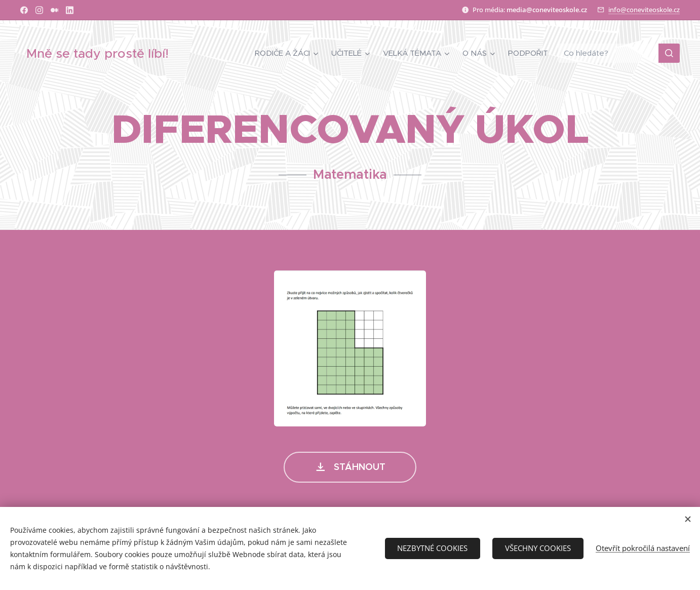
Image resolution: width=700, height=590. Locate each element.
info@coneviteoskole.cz (644, 10)
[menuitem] (288, 53)
